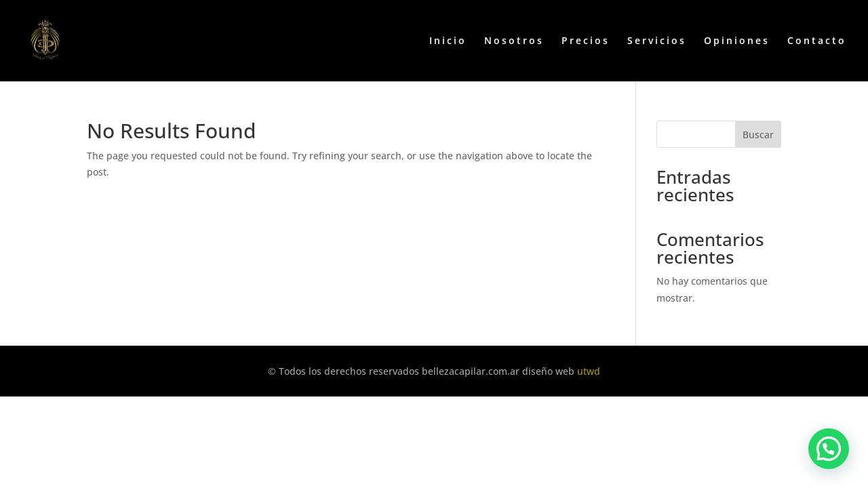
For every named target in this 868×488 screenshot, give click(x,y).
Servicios (657, 41)
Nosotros (514, 41)
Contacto (817, 41)
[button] (829, 449)
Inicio (448, 41)
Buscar (758, 135)
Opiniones (737, 41)
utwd (589, 371)
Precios (586, 41)
